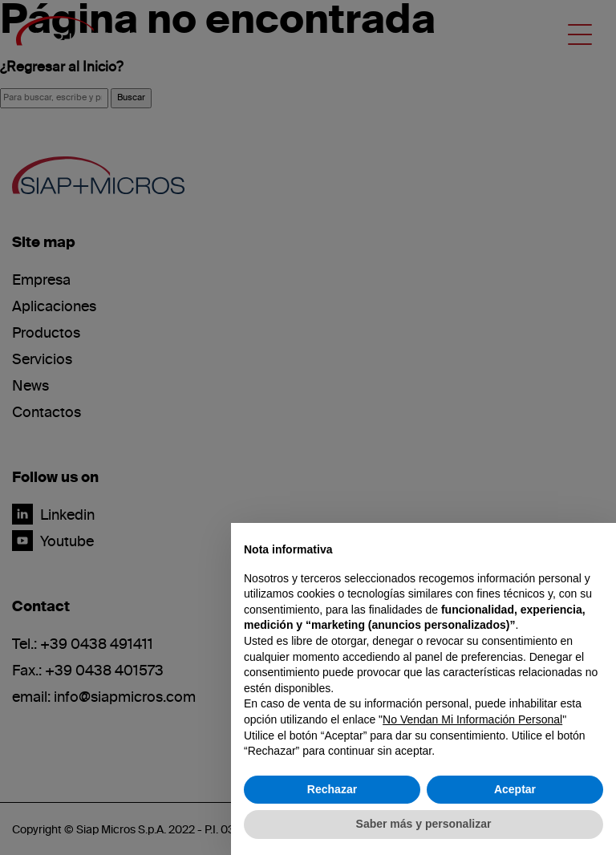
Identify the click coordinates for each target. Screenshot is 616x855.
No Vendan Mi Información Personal (472, 719)
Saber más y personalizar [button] (424, 824)
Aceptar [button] (515, 789)
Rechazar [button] (332, 789)
